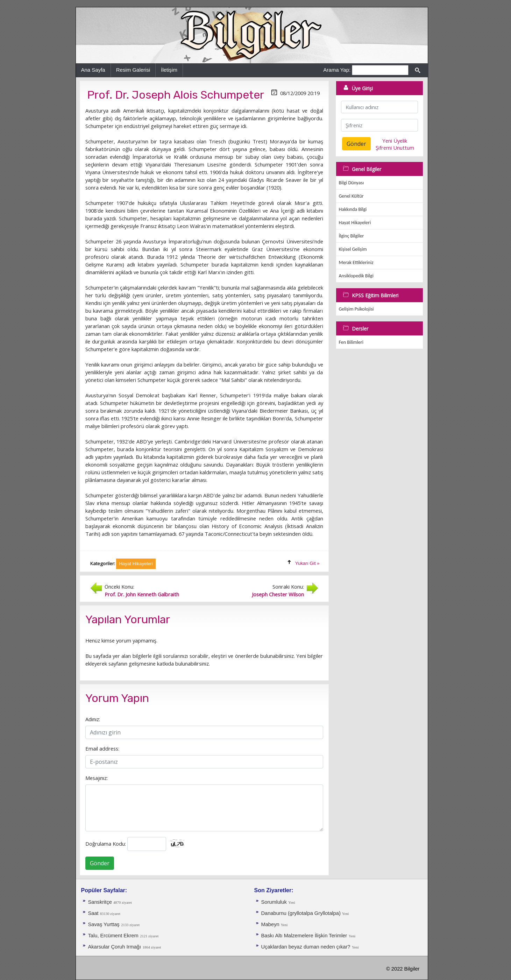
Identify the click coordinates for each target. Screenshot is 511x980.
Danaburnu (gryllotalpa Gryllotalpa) (302, 913)
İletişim (169, 70)
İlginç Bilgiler (352, 236)
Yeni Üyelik (395, 141)
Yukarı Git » (307, 563)
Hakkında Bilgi (353, 209)
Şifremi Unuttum (395, 148)
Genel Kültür (351, 196)
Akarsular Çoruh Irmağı (115, 947)
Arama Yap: (337, 70)
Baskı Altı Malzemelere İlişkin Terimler (304, 936)
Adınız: (93, 719)
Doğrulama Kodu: (106, 844)
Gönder (100, 863)
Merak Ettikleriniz (356, 262)
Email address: (102, 748)
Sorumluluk (274, 902)
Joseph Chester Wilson (278, 594)
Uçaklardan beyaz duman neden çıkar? (306, 947)
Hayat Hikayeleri (355, 223)
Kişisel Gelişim (353, 249)
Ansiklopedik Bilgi (356, 276)
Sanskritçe (101, 902)
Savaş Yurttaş (104, 924)
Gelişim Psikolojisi (356, 309)
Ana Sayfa (93, 70)
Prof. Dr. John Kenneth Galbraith (142, 594)
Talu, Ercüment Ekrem (113, 936)
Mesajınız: (97, 778)
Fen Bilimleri (351, 342)
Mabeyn (271, 924)
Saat (94, 913)
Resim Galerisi (133, 70)
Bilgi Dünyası (352, 183)
